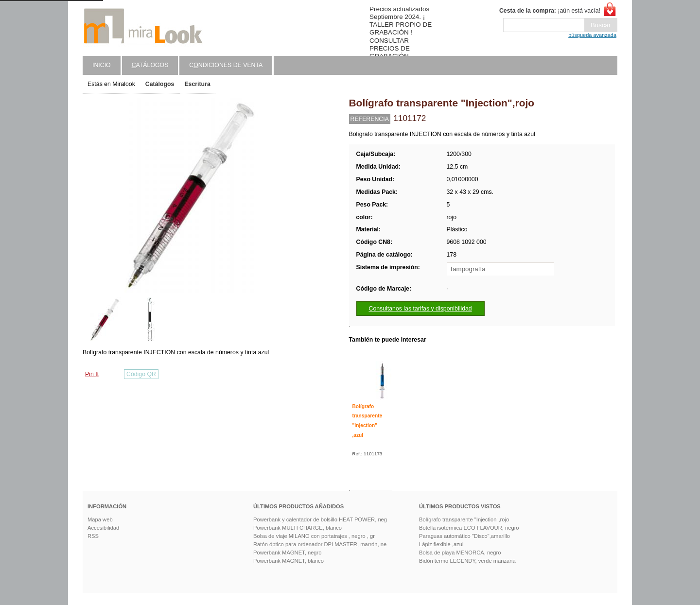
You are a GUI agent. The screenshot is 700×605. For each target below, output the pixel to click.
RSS (93, 536)
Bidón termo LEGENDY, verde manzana (467, 561)
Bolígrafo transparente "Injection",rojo (464, 519)
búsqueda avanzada (592, 35)
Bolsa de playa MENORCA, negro (460, 553)
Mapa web (100, 519)
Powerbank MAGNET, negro (288, 553)
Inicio (102, 65)
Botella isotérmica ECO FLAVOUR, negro (469, 528)
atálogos (150, 65)
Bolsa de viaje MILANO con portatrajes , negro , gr (314, 536)
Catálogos (160, 84)
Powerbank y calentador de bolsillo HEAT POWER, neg (320, 519)
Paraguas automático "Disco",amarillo (464, 536)
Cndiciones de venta (226, 65)
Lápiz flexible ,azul (441, 544)
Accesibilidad (103, 528)
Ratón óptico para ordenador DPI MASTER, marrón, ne (320, 544)
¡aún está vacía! (550, 11)
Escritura (197, 84)
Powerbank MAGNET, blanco (289, 561)
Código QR (141, 374)
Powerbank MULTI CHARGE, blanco (297, 528)
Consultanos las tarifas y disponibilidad (420, 309)
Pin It (92, 374)
